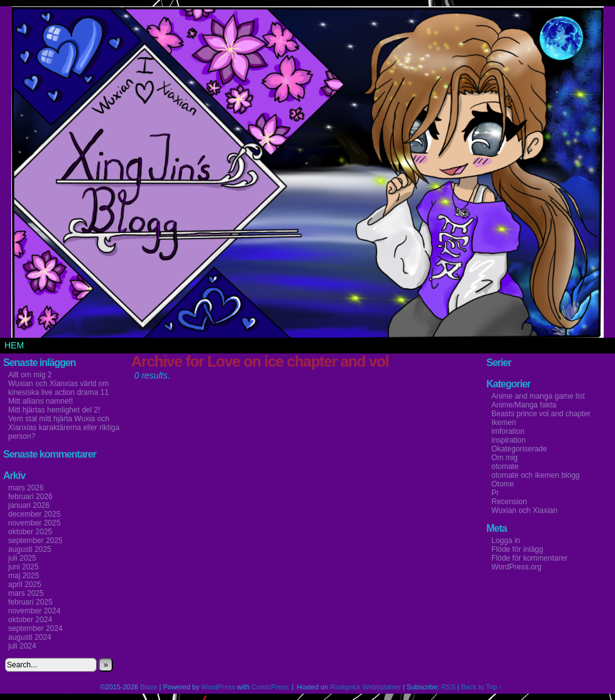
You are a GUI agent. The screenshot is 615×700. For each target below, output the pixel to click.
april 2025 (25, 584)
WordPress (218, 687)
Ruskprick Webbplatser (366, 687)
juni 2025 (24, 567)
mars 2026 (26, 488)
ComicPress (270, 687)
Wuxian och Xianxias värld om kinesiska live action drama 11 (59, 388)
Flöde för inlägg (517, 549)
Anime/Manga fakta (524, 405)
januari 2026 (29, 505)
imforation (508, 431)
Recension (509, 502)
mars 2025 (26, 593)
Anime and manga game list (538, 396)
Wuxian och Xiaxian (524, 510)
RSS (448, 687)
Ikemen (504, 423)
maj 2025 (24, 576)
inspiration (509, 440)
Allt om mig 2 (30, 375)
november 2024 (34, 611)
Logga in (506, 541)
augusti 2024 (30, 637)
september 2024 (35, 628)
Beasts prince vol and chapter (541, 414)
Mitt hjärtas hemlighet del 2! (54, 410)
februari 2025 (30, 602)
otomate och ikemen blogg (536, 475)
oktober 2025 (30, 532)
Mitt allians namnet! (40, 401)
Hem (14, 345)
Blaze (149, 687)
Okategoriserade (519, 449)
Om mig (505, 458)
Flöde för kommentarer (529, 558)
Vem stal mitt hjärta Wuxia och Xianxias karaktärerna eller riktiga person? (64, 428)
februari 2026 (30, 497)
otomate (505, 466)
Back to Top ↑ (482, 687)
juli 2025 (22, 558)
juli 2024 (22, 646)
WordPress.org (516, 567)
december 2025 (34, 514)
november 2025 (34, 523)
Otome (503, 484)
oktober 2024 (30, 620)
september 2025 (35, 541)
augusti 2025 (30, 549)
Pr (495, 493)
